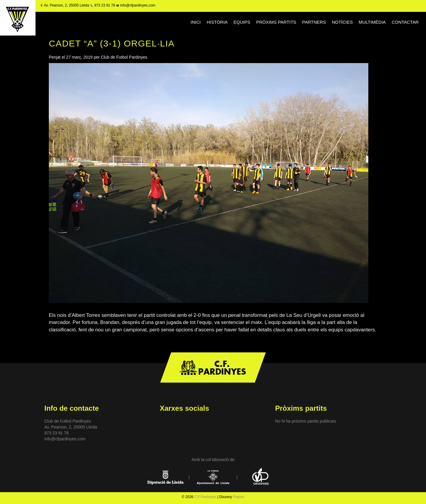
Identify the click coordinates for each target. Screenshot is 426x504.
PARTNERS (314, 22)
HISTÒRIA (217, 22)
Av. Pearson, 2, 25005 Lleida (66, 5)
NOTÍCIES (342, 22)
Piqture (238, 497)
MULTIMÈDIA (372, 22)
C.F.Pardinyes (205, 497)
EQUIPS (242, 22)
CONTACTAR (405, 22)
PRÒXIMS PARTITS (276, 22)
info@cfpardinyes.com (137, 5)
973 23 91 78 (105, 5)
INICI (196, 22)
